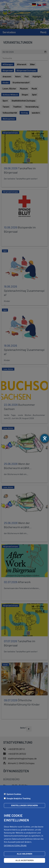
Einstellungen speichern (25, 808)
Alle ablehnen (25, 856)
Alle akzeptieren (24, 863)
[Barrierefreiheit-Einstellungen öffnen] (45, 438)
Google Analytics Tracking (18, 801)
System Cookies (14, 797)
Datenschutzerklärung (15, 848)
